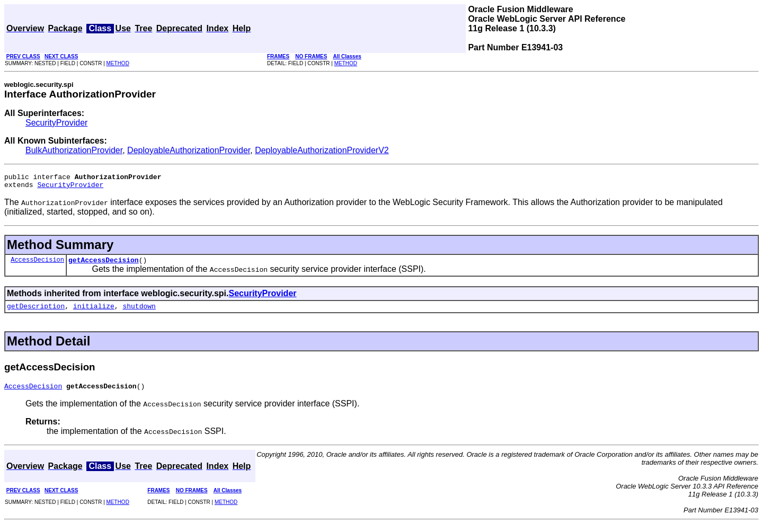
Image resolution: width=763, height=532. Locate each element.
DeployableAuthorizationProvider (189, 150)
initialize (94, 312)
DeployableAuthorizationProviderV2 (322, 150)
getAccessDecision (104, 264)
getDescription (36, 312)
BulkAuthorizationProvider (74, 150)
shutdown (139, 312)
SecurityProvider (56, 123)
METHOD (118, 63)
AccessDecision (37, 264)
